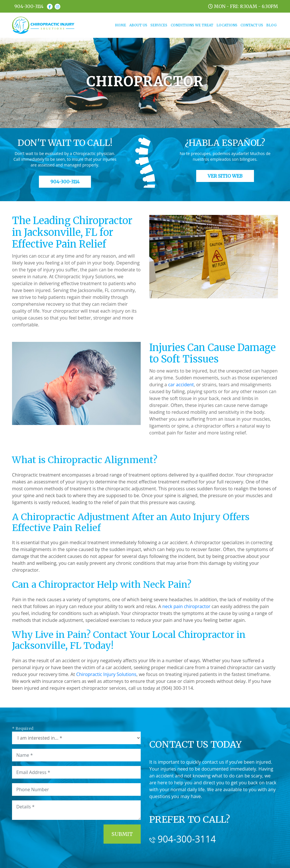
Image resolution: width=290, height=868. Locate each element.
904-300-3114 (29, 6)
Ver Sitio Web (225, 176)
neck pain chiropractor (186, 606)
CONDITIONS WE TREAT (192, 25)
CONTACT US (252, 25)
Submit (122, 834)
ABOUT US (138, 25)
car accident (181, 385)
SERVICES (159, 25)
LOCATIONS (227, 25)
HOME (121, 25)
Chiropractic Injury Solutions (106, 674)
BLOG (271, 25)
